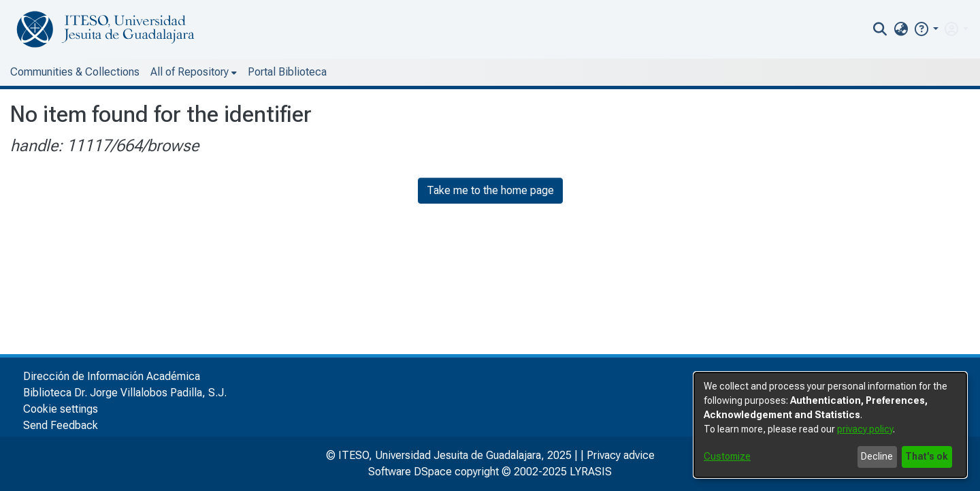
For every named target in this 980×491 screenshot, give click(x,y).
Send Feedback (61, 425)
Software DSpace (410, 472)
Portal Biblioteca (287, 72)
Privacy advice (621, 455)
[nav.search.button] (880, 29)
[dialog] (830, 425)
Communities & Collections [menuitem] (75, 72)
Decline (877, 456)
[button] (926, 29)
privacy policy (865, 429)
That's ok (927, 456)
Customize (727, 456)
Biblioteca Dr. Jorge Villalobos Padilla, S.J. (125, 393)
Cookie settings (61, 409)
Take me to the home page (490, 190)
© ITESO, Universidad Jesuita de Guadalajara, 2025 (449, 455)
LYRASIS (591, 472)
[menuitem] (901, 29)
